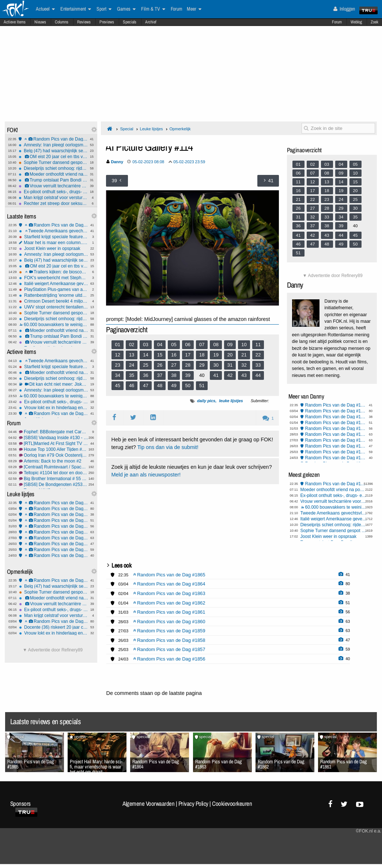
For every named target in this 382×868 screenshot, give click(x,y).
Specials (130, 22)
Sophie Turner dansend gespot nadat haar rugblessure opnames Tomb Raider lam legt (53, 162)
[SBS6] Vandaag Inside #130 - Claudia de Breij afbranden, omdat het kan (54, 438)
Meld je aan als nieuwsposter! (146, 475)
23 (117, 365)
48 (160, 386)
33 (258, 365)
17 (188, 355)
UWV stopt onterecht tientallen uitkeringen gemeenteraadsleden (54, 307)
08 (216, 345)
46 (132, 386)
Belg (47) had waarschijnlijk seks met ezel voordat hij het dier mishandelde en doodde (53, 151)
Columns (62, 22)
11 (258, 345)
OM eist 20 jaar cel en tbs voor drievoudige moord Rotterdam (53, 157)
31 (230, 365)
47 (145, 386)
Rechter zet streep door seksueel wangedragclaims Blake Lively (53, 203)
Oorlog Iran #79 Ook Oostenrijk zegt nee (54, 455)
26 (160, 365)
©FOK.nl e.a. (368, 831)
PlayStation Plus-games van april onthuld (54, 289)
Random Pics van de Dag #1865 (53, 139)
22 (258, 355)
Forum (337, 22)
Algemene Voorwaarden (148, 804)
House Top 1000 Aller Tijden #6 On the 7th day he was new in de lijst (54, 449)
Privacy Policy (193, 804)
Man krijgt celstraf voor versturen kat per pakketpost (53, 198)
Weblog (356, 22)
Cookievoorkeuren (232, 804)
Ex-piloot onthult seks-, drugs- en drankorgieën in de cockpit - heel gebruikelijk (53, 192)
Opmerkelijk (180, 129)
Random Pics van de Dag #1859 (54, 538)
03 (145, 345)
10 (244, 345)
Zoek (375, 22)
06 (188, 345)
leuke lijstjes (231, 401)
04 (160, 345)
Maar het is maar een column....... (54, 243)
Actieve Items (15, 22)
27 (174, 365)
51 (202, 386)
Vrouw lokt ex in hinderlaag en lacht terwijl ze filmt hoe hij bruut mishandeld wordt (54, 408)
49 (174, 386)
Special (126, 129)
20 (230, 355)
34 (117, 375)
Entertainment (76, 9)
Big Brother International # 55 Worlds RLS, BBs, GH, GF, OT (54, 479)
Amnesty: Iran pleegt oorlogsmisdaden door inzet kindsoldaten (53, 145)
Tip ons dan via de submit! (168, 447)
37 (160, 375)
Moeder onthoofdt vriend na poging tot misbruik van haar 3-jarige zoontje (53, 174)
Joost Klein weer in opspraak (54, 248)
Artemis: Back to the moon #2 (54, 461)
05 (174, 345)
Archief (151, 22)
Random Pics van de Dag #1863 (54, 515)
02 (132, 345)
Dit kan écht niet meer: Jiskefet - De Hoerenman (54, 384)
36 (145, 375)
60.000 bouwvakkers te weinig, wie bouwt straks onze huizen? (54, 325)
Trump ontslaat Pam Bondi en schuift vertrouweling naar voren (53, 180)
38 (174, 375)
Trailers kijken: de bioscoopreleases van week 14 (54, 272)
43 (244, 375)
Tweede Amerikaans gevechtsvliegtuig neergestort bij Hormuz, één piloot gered (54, 231)
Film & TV (153, 9)
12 (117, 355)
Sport (104, 9)
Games (126, 9)
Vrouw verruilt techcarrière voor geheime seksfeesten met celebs (53, 186)
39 (188, 375)
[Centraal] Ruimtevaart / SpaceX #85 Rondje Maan (54, 467)
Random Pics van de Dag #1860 (54, 532)
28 (188, 365)
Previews (107, 22)
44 (258, 375)
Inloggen (344, 9)
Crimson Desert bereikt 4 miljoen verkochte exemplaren (54, 301)
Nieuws (40, 22)
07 (202, 345)
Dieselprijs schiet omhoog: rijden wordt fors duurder (53, 168)
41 (216, 375)
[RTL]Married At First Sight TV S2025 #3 (54, 444)
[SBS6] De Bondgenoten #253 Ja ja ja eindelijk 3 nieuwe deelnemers (54, 484)
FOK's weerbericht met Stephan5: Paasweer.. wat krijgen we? (54, 278)
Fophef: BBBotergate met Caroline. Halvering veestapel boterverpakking (54, 432)
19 (216, 355)
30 (216, 365)
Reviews (84, 22)
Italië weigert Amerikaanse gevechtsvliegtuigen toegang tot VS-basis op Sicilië (54, 284)
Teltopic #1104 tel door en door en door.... (54, 473)
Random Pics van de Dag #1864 (54, 509)
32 (244, 365)
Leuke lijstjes (152, 129)
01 (117, 345)
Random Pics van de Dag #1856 (54, 555)
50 (188, 386)
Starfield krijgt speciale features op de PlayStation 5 (54, 237)
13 (132, 355)
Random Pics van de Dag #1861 (54, 526)
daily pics (206, 401)
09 (230, 345)
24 (132, 365)
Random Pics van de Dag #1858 (54, 544)
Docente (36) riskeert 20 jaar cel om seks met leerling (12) (54, 627)
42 (230, 375)
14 (145, 355)
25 (145, 365)
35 (132, 375)
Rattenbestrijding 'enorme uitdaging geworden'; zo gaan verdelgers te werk (54, 295)
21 (244, 355)
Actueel (45, 9)
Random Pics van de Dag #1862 (54, 520)
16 (174, 355)
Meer (194, 9)
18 (202, 355)
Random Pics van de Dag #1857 (54, 550)
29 (202, 365)
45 (117, 386)
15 (160, 355)
